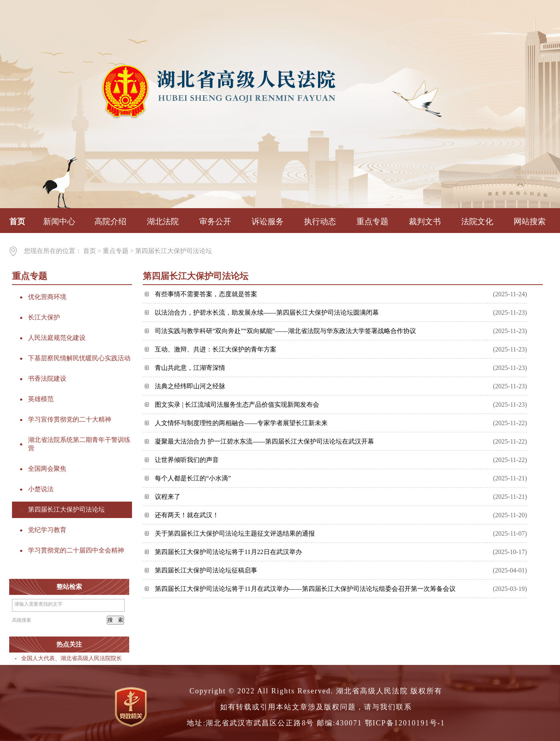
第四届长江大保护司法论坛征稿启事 (206, 570)
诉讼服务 (268, 221)
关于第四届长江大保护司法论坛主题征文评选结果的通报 (235, 533)
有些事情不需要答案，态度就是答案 (206, 294)
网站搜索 (530, 221)
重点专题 (372, 221)
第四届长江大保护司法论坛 (174, 251)
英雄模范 (41, 399)
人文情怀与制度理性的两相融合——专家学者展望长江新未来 (241, 423)
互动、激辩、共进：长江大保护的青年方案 (216, 349)
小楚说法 (41, 489)
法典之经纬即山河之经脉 (190, 386)
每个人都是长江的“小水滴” (193, 478)
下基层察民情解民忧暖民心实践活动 (79, 358)
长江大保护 (44, 317)
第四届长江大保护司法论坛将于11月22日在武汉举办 (228, 552)
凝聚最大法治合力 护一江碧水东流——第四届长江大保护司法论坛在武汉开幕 (264, 441)
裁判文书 (425, 221)
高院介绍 (110, 221)
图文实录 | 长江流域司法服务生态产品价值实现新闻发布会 (237, 405)
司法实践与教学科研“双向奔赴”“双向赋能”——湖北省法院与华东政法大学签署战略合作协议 (285, 331)
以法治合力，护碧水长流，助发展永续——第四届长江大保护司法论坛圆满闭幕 (267, 312)
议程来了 (168, 497)
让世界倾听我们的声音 (187, 460)
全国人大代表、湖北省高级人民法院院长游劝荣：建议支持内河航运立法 (111, 658)
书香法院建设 (47, 379)
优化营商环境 (47, 297)
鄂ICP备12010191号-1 (405, 723)
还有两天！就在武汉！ (187, 515)
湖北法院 (163, 221)
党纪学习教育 (47, 530)
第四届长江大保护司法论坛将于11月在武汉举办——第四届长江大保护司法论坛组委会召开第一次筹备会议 (305, 589)
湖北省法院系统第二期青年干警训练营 (79, 444)
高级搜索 (22, 620)
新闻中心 (59, 221)
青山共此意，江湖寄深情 (190, 368)
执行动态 (320, 221)
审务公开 (215, 221)
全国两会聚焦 (47, 469)
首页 (17, 221)
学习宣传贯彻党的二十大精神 (70, 419)
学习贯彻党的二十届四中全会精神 (76, 550)
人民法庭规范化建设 (57, 338)
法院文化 (477, 221)
